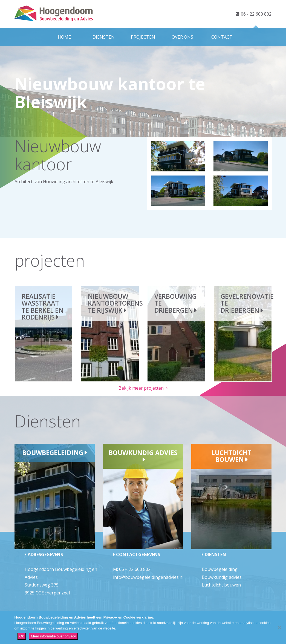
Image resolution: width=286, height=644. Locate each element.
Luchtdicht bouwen (231, 456)
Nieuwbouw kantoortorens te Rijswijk (115, 303)
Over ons (182, 37)
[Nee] (279, 627)
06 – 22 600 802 (135, 569)
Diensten (104, 37)
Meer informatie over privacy (53, 636)
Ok (22, 636)
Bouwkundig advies (143, 453)
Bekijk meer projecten (142, 388)
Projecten (143, 37)
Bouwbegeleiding (53, 453)
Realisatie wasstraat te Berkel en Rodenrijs (43, 307)
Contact (222, 37)
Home (64, 37)
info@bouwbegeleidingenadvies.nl (148, 577)
